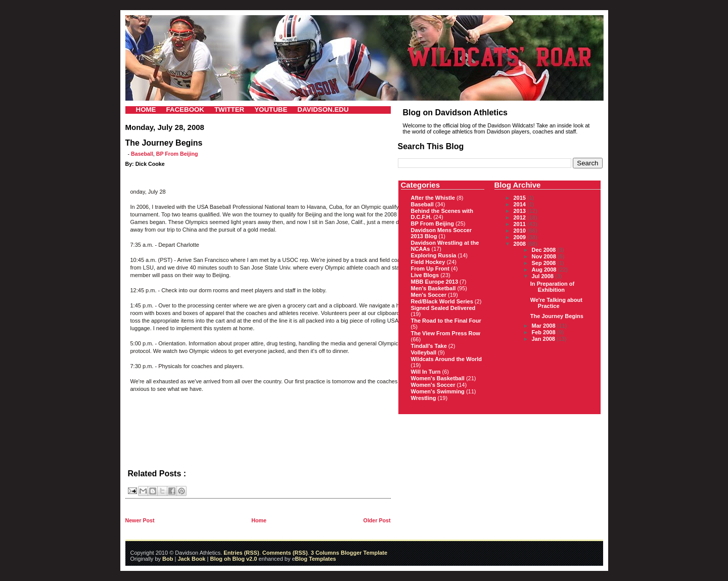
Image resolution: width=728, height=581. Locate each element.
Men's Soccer (429, 295)
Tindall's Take (429, 346)
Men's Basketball (434, 288)
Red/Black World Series (442, 301)
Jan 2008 (544, 339)
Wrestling (424, 398)
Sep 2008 (545, 263)
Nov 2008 (545, 256)
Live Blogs (425, 275)
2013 (521, 211)
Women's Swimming (438, 391)
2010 (521, 231)
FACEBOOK (185, 109)
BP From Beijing (177, 154)
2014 (521, 204)
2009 (521, 237)
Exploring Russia (434, 255)
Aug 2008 (545, 270)
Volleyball (424, 352)
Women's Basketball (438, 378)
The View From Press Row (446, 333)
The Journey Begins (557, 316)
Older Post (377, 520)
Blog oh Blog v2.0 (233, 559)
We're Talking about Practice (556, 303)
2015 (521, 198)
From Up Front (430, 269)
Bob (168, 559)
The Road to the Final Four (446, 321)
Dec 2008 (545, 250)
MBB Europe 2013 (435, 282)
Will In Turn (426, 372)
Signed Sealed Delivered (443, 308)
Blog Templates (316, 559)
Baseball (142, 154)
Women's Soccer (433, 385)
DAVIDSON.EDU (323, 109)
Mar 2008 (544, 326)
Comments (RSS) (285, 553)
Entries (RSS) (241, 553)
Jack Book (191, 559)
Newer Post (140, 520)
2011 (521, 224)
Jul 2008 (543, 276)
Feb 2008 (544, 332)
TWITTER (229, 109)
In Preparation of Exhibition (552, 287)
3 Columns (325, 553)
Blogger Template (363, 553)
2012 (521, 217)
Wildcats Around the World (446, 359)
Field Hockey (428, 262)
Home (259, 520)
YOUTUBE (271, 109)
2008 (521, 244)
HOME (146, 109)
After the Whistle (433, 198)
